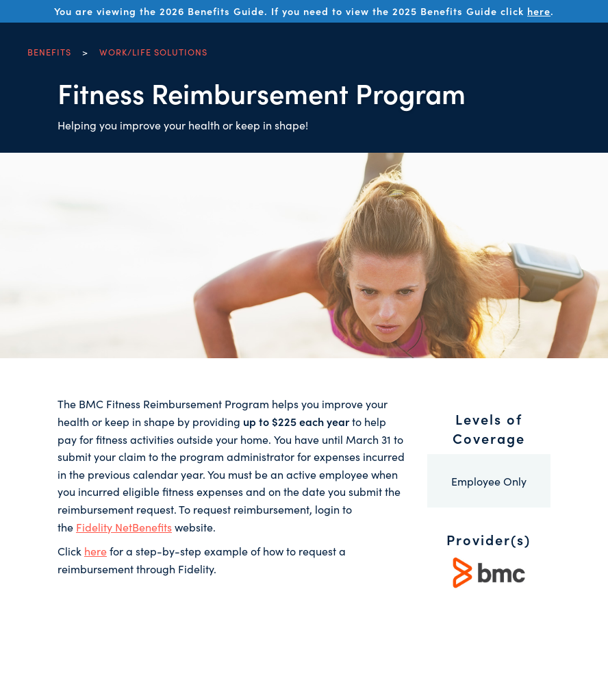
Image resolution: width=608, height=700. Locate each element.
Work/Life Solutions (153, 51)
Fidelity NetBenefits (124, 527)
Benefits (49, 51)
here (539, 11)
